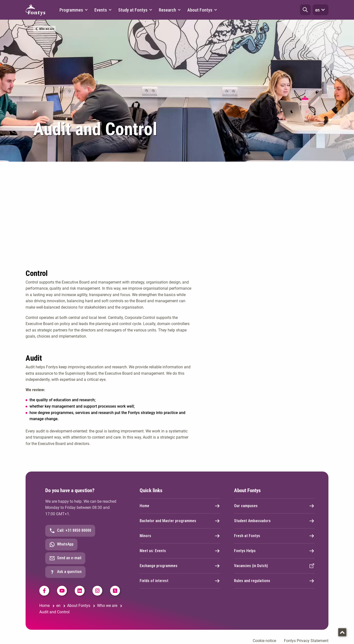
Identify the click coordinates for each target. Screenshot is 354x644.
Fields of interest (180, 581)
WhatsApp (61, 544)
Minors (180, 536)
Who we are (47, 29)
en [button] (321, 10)
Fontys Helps (274, 551)
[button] (305, 10)
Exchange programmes (180, 566)
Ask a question (65, 572)
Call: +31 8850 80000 (70, 531)
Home (180, 506)
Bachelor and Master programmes (180, 521)
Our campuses (274, 506)
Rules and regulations (274, 581)
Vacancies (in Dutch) (274, 566)
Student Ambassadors (274, 521)
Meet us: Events (180, 551)
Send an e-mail (65, 558)
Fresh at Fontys (274, 536)
